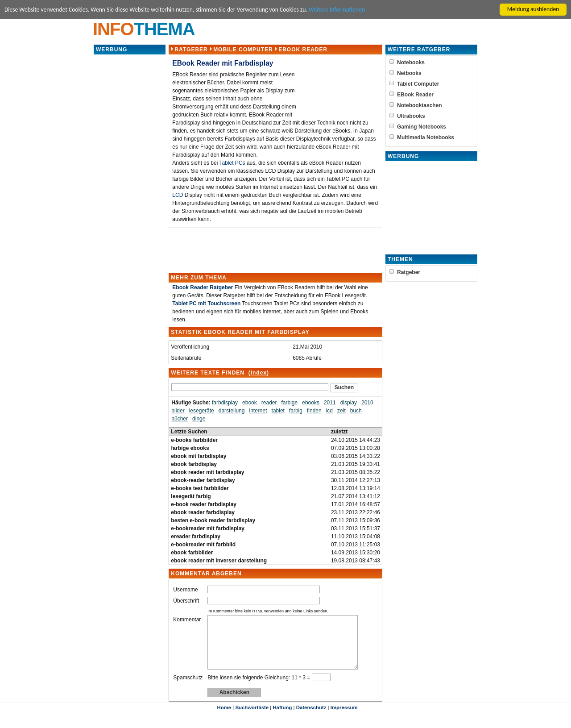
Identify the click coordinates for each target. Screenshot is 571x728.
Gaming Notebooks (422, 127)
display (348, 403)
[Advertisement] (130, 189)
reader (269, 403)
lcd (329, 411)
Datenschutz (311, 718)
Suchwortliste (252, 718)
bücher (180, 419)
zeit (341, 411)
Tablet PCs (232, 163)
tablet (278, 411)
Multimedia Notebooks (426, 137)
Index (258, 373)
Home (224, 718)
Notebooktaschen (420, 105)
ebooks (311, 403)
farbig (296, 411)
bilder (178, 411)
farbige (289, 403)
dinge (199, 419)
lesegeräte (202, 411)
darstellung (232, 411)
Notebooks (411, 62)
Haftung (282, 718)
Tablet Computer (418, 84)
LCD (178, 195)
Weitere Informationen (337, 10)
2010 (367, 403)
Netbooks (409, 73)
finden (314, 411)
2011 (330, 403)
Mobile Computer (243, 50)
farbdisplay (225, 403)
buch (356, 411)
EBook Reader (303, 50)
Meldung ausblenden (533, 9)
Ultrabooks (411, 116)
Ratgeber (191, 50)
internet (258, 411)
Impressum (344, 718)
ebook (250, 403)
